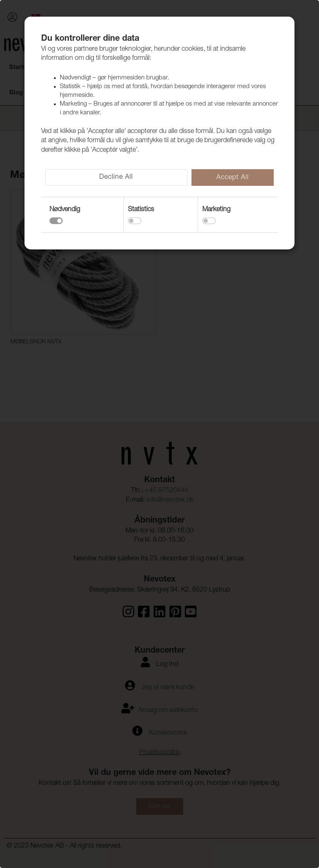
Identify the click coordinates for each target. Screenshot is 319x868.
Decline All (116, 178)
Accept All (233, 178)
